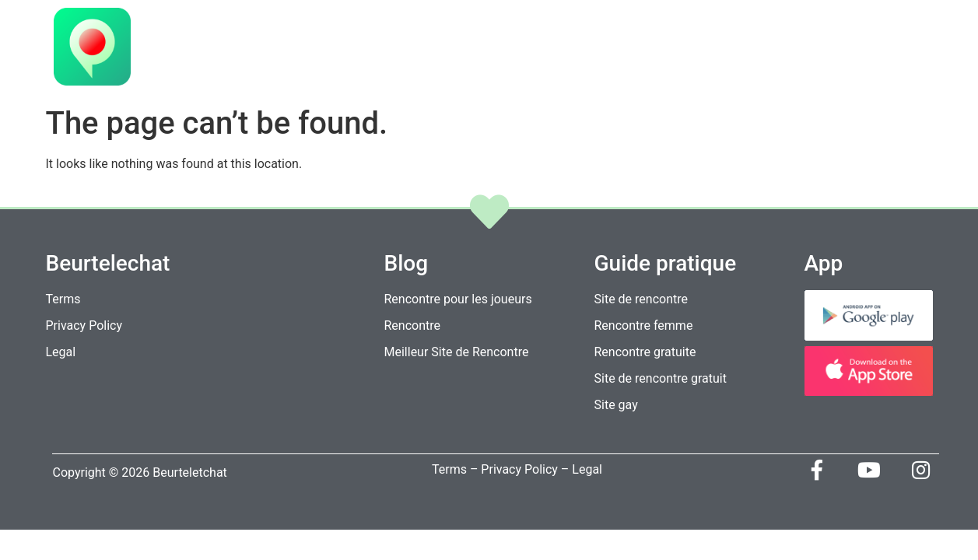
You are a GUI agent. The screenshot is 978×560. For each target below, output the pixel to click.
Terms (449, 469)
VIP (568, 49)
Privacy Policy (519, 469)
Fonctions (636, 49)
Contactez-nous (855, 49)
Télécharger (736, 49)
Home (517, 49)
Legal (587, 469)
